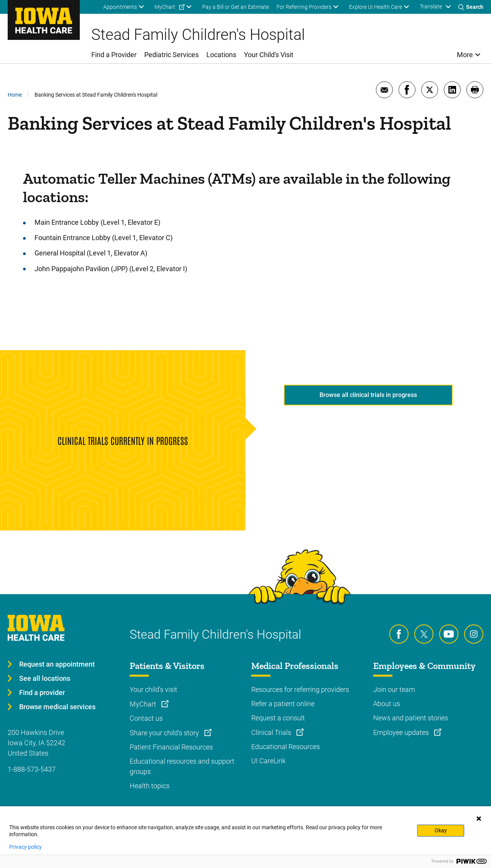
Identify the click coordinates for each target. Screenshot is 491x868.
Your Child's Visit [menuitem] (269, 55)
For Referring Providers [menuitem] (304, 7)
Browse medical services (57, 707)
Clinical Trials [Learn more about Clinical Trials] (272, 732)
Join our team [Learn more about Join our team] (394, 689)
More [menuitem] (465, 55)
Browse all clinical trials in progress (368, 395)
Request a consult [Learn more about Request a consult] (278, 718)
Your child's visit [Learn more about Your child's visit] (153, 689)
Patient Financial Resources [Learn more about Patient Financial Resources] (171, 747)
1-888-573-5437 (32, 769)
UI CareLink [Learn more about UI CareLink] (269, 761)
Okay (441, 830)
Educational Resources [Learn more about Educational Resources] (286, 747)
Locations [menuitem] (221, 55)
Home (15, 95)
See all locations (45, 678)
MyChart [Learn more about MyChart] (144, 704)
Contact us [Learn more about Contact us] (146, 718)
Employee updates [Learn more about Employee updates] (402, 732)
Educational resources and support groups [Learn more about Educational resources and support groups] (182, 766)
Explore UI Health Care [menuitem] (376, 7)
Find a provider (42, 693)
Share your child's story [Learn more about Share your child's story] (165, 733)
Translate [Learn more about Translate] (431, 7)
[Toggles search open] (471, 7)
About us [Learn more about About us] (387, 704)
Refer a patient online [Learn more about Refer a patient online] (283, 704)
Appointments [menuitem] (120, 7)
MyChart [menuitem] (165, 7)
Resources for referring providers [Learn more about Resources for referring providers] (300, 689)
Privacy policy (26, 847)
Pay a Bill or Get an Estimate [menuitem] (236, 7)
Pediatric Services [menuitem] (171, 55)
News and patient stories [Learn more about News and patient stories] (411, 718)
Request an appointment (57, 664)
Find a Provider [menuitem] (114, 55)
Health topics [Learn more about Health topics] (150, 786)
